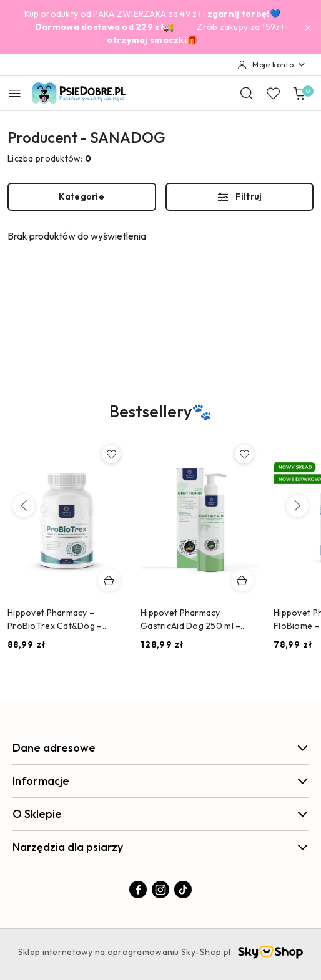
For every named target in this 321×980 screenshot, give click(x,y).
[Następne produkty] (297, 506)
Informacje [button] (160, 781)
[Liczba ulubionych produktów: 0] (273, 93)
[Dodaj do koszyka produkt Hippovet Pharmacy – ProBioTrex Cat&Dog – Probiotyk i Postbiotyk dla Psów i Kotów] (109, 580)
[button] (160, 420)
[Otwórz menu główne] (15, 93)
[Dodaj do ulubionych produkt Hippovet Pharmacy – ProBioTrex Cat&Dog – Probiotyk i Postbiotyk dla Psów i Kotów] (111, 454)
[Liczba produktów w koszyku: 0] (299, 93)
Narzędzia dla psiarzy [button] (160, 847)
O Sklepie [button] (160, 814)
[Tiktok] (183, 890)
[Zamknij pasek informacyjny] (308, 27)
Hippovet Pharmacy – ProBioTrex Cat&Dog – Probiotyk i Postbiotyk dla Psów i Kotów (60, 619)
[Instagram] (160, 890)
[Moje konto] (272, 65)
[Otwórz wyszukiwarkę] (247, 93)
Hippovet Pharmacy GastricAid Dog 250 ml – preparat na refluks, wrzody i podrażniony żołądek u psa (198, 619)
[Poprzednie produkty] (24, 506)
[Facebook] (138, 890)
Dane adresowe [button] (160, 748)
